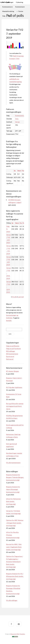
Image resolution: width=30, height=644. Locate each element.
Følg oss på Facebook (13, 349)
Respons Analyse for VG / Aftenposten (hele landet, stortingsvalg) (15, 576)
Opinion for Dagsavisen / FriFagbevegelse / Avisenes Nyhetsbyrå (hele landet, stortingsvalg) (15, 562)
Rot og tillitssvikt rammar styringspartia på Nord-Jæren (15, 406)
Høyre (19, 171)
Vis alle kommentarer (13, 463)
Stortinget (10, 2)
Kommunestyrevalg (22, 116)
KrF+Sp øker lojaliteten (14, 387)
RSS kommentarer (12, 354)
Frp (23, 171)
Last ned (21, 297)
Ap (15, 171)
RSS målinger (11, 351)
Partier (21, 11)
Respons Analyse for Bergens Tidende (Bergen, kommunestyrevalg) (15, 477)
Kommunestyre (7, 7)
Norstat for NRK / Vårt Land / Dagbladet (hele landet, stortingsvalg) (14, 547)
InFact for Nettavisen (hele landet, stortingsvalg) (13, 501)
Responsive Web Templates (18, 634)
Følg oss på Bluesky (13, 346)
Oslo (17, 119)
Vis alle (14, 297)
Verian (17, 122)
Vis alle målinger (12, 600)
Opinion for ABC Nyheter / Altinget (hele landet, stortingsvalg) (15, 523)
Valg (4, 16)
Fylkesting (20, 2)
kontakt (9, 320)
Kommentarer (20, 7)
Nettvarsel (10, 359)
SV (23, 223)
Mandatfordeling (8, 11)
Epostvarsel (10, 356)
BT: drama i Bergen (12, 371)
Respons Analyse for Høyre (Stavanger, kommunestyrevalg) (13, 489)
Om (9, 16)
